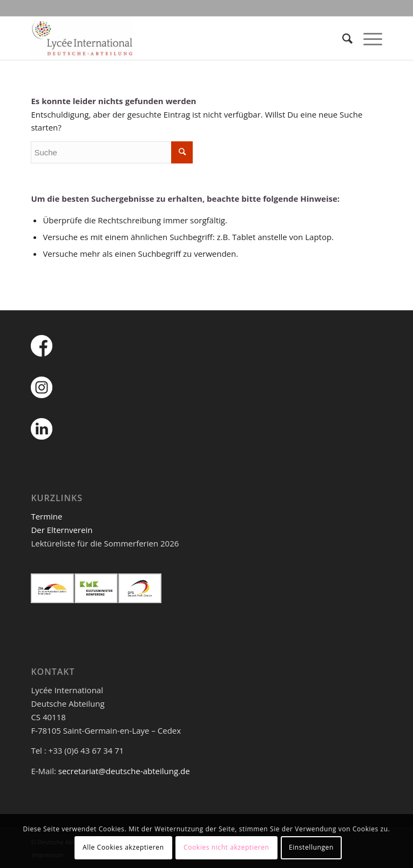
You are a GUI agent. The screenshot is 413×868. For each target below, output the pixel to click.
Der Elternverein (62, 530)
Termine (46, 516)
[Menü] (367, 38)
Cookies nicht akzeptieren (226, 847)
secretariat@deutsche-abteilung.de (124, 771)
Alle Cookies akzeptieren (123, 847)
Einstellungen (311, 847)
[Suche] (342, 38)
